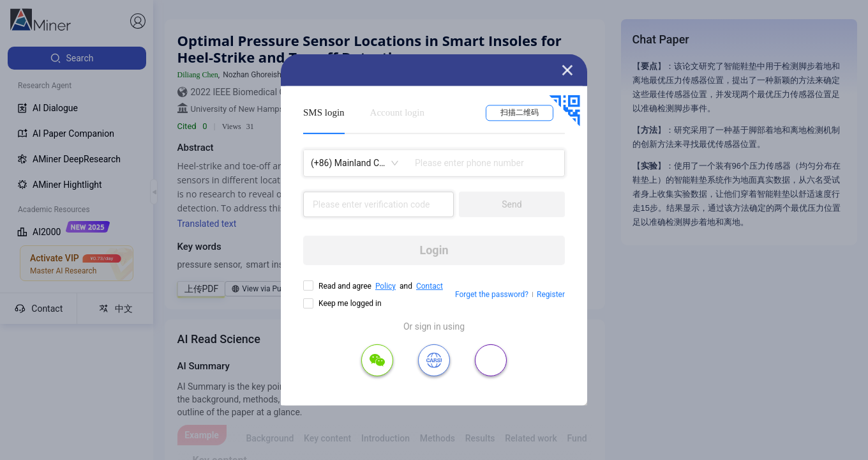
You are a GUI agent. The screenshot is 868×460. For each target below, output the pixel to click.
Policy (385, 286)
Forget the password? (492, 295)
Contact (430, 286)
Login (434, 250)
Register (551, 295)
